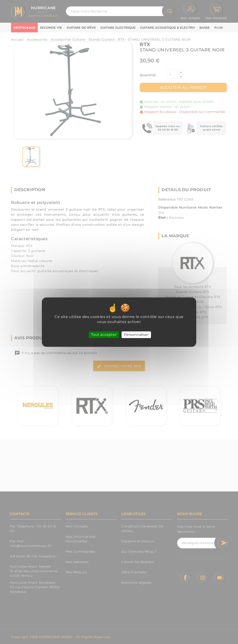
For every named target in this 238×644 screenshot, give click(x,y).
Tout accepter (104, 335)
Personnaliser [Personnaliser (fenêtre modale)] (136, 335)
